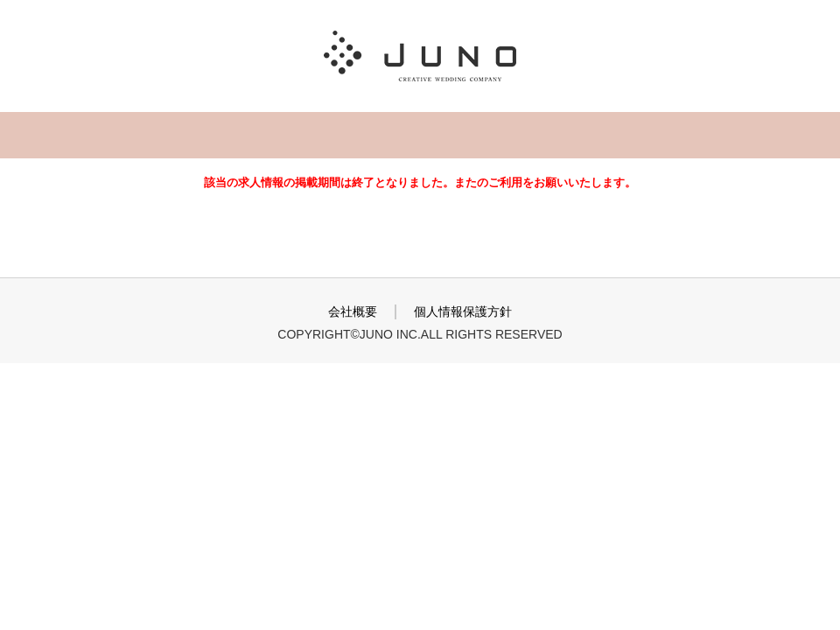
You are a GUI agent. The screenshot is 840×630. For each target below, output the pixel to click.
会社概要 (353, 311)
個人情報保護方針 (463, 311)
